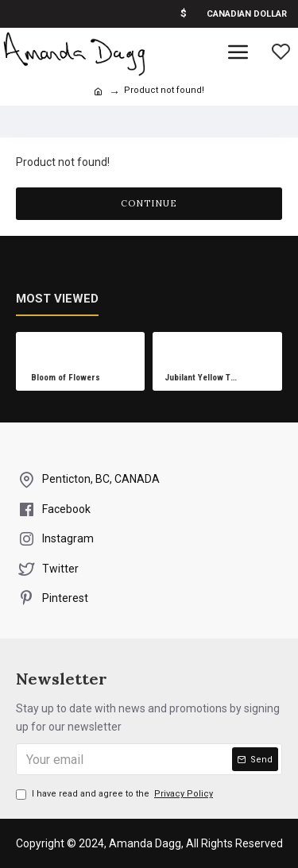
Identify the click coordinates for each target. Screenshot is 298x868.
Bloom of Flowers (66, 378)
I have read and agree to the (116, 794)
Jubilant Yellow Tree (203, 378)
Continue (149, 203)
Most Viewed (57, 299)
